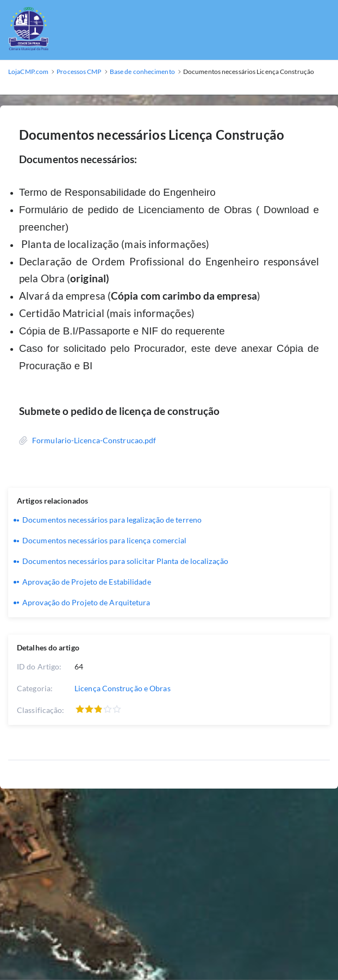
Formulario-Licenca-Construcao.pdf (94, 440)
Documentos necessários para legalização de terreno (112, 520)
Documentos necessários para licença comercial (105, 540)
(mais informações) (165, 244)
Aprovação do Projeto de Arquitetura (86, 602)
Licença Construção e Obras (123, 688)
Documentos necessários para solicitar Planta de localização (125, 561)
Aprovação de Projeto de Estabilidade (87, 582)
